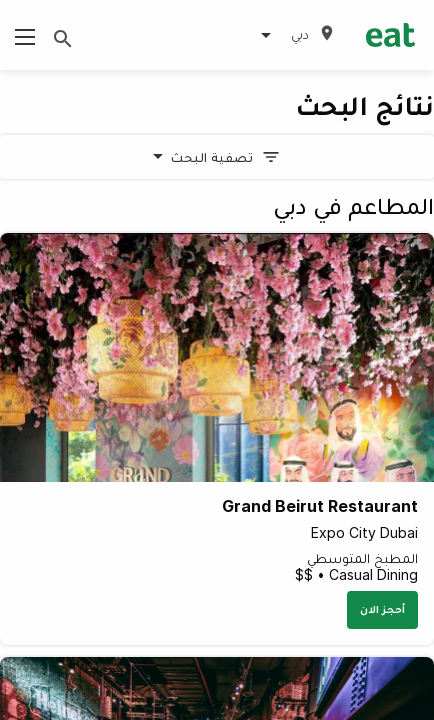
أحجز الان (382, 609)
